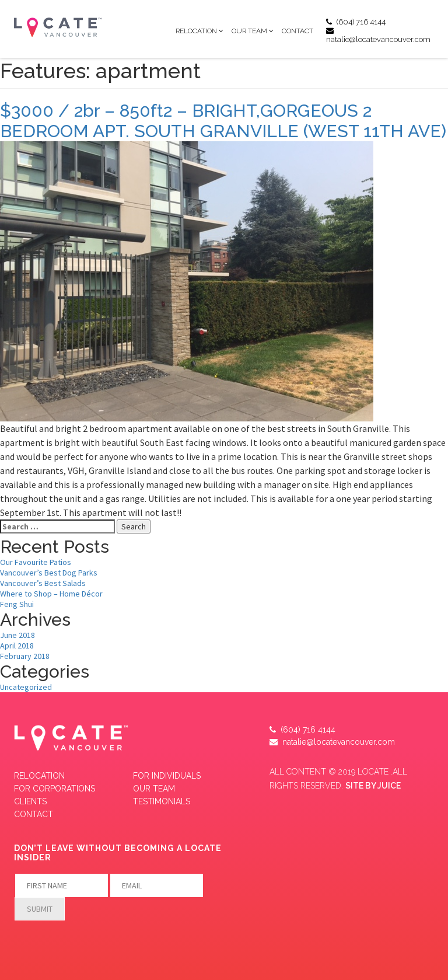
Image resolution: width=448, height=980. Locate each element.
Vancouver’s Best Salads (43, 583)
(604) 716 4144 (356, 22)
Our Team (249, 31)
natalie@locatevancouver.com (378, 35)
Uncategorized (26, 687)
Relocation (196, 31)
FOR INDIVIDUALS (167, 776)
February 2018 (25, 656)
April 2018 (17, 646)
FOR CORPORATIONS (55, 789)
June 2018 (17, 635)
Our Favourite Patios (36, 562)
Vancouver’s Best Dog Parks (49, 573)
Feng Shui (17, 604)
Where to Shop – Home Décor (51, 594)
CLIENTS (30, 801)
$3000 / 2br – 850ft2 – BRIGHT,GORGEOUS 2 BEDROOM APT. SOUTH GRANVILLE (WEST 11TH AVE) (223, 121)
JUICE (389, 786)
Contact (297, 31)
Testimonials (162, 801)
